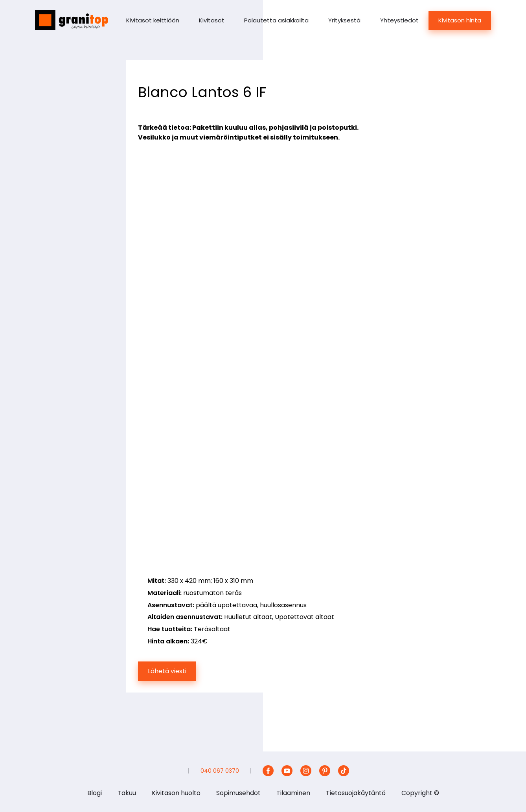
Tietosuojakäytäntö (356, 793)
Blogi (95, 793)
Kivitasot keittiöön (153, 20)
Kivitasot (212, 20)
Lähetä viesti (167, 671)
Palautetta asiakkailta (276, 20)
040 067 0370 (220, 771)
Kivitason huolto (176, 793)
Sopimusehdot (238, 793)
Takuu (127, 793)
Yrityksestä (344, 20)
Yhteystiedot (399, 20)
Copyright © (420, 793)
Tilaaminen (293, 793)
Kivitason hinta (460, 20)
